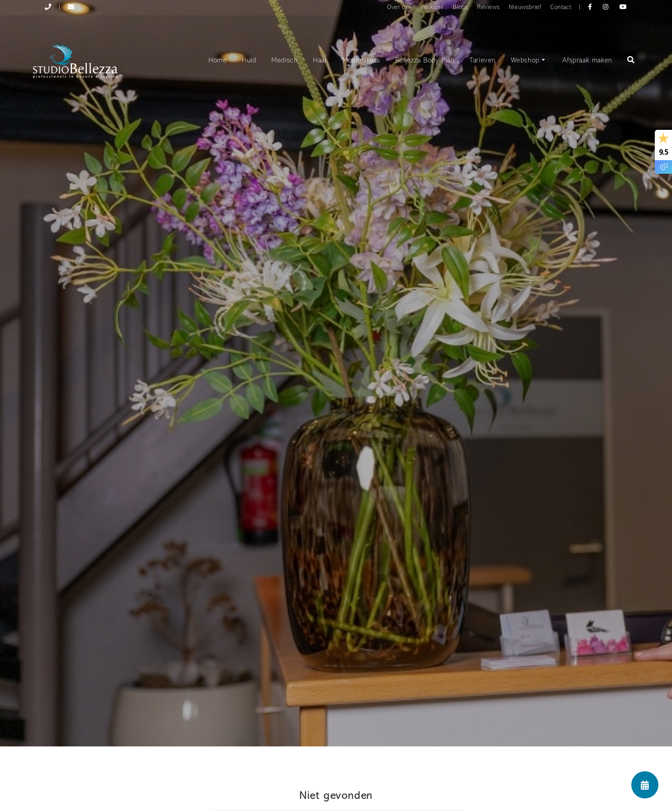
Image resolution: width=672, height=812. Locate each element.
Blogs (460, 7)
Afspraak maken (587, 61)
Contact (561, 7)
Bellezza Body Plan (425, 61)
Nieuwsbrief (525, 7)
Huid (249, 61)
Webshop (529, 61)
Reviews (488, 7)
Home (218, 61)
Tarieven (483, 61)
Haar (320, 61)
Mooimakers (361, 61)
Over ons (400, 7)
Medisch (284, 61)
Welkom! (433, 7)
